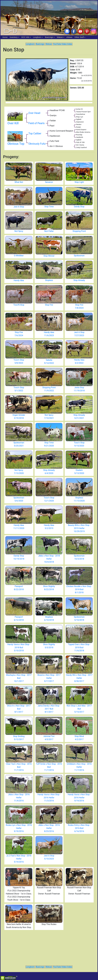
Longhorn (37, 37)
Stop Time (49, 207)
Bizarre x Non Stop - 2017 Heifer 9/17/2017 (49, 678)
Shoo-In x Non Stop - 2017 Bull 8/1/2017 (19, 709)
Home (5, 37)
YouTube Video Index (63, 44)
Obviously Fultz (37, 144)
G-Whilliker (19, 256)
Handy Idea (19, 280)
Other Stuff (79, 37)
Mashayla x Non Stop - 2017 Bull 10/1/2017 (19, 678)
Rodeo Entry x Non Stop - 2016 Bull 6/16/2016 (79, 828)
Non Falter (49, 231)
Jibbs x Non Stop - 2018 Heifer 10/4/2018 (49, 559)
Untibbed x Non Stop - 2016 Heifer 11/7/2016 (79, 767)
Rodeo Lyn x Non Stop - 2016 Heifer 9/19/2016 (19, 828)
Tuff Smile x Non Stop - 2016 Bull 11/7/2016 (49, 767)
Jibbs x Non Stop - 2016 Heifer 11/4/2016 (19, 798)
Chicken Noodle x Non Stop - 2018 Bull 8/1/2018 (79, 589)
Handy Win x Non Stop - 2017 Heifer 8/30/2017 (79, 678)
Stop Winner (49, 256)
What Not (19, 182)
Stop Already (79, 280)
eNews (69, 37)
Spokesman (79, 256)
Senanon (49, 182)
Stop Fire (49, 305)
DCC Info (25, 37)
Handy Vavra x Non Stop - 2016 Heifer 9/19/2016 (79, 798)
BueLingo (49, 37)
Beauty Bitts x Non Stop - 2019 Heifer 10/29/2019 (79, 528)
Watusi (60, 37)
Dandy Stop (79, 207)
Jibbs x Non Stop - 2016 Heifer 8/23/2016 (49, 828)
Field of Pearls (37, 123)
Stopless (49, 280)
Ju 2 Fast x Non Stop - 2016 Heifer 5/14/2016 (19, 859)
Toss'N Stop (19, 305)
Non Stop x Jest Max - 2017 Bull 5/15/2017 (79, 709)
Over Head (34, 113)
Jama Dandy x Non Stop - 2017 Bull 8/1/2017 (49, 709)
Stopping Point (79, 231)
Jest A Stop (19, 207)
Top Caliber (35, 133)
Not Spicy (19, 231)
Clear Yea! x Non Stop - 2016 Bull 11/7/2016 (19, 767)
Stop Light (79, 182)
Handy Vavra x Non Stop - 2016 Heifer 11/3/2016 (49, 798)
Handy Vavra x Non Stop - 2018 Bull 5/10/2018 (19, 648)
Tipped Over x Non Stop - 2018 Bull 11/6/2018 (79, 648)
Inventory (14, 37)
